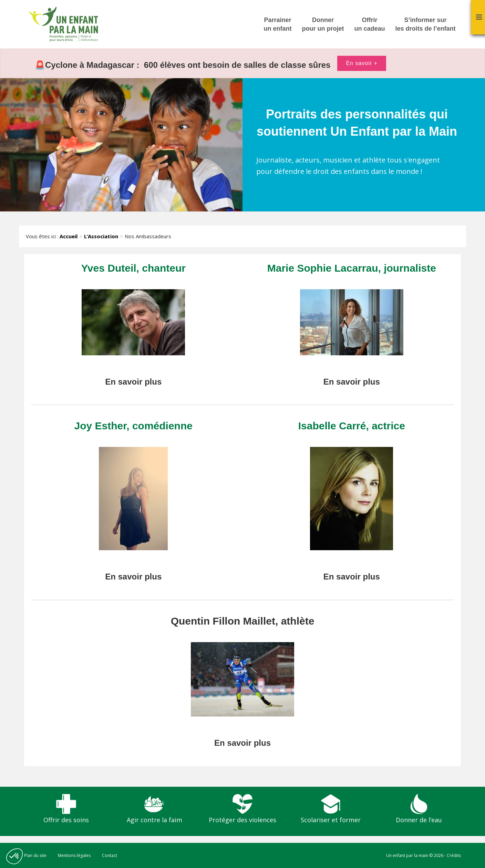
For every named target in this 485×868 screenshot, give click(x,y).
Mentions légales (74, 855)
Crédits (454, 855)
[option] (242, 63)
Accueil (69, 236)
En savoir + (362, 63)
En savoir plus (133, 382)
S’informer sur (426, 25)
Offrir (370, 25)
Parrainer (278, 25)
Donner (323, 25)
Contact (110, 855)
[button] (14, 856)
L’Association (101, 236)
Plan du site (35, 855)
